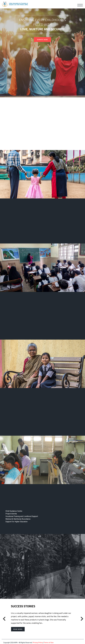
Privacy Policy (38, 643)
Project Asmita (11, 514)
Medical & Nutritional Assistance (18, 519)
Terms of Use (49, 643)
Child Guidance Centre (14, 511)
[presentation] (4, 619)
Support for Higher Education (16, 522)
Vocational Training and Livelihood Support (22, 516)
